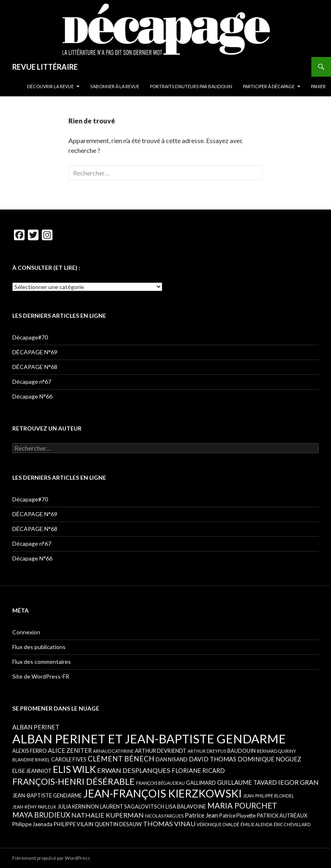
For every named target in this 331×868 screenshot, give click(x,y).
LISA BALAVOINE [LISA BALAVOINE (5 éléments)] (186, 806)
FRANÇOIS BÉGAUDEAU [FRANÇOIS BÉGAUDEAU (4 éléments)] (160, 783)
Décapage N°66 (32, 396)
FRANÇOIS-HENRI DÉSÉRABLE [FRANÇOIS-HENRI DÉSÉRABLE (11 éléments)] (74, 781)
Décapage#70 (30, 337)
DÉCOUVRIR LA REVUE (50, 86)
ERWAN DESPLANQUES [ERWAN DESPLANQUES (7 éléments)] (134, 770)
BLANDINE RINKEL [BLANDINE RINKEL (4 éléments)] (31, 760)
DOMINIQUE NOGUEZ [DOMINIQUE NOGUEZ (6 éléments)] (269, 759)
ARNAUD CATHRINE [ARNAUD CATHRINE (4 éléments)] (113, 751)
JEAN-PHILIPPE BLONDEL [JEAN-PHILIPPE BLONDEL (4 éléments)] (269, 796)
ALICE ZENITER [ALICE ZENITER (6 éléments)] (70, 750)
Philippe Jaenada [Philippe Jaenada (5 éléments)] (32, 824)
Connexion (26, 632)
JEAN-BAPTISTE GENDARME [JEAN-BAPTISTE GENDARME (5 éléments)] (47, 795)
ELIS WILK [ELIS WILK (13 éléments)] (74, 769)
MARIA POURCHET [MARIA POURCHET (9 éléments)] (242, 805)
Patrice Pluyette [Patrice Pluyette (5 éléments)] (237, 816)
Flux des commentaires (42, 662)
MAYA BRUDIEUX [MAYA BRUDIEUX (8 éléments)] (41, 815)
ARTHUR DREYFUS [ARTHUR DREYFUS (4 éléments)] (207, 751)
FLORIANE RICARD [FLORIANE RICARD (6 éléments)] (198, 770)
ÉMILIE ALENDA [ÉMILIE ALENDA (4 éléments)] (256, 824)
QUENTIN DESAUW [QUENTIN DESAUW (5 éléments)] (118, 824)
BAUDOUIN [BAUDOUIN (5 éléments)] (241, 751)
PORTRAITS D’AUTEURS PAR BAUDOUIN (191, 86)
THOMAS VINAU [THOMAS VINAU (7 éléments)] (169, 824)
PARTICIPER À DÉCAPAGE (269, 86)
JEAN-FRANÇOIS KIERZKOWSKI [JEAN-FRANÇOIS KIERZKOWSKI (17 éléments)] (162, 793)
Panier (318, 86)
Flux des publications (39, 647)
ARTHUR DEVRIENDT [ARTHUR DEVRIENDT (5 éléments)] (161, 751)
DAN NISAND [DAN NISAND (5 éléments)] (172, 759)
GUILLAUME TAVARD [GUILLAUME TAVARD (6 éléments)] (247, 782)
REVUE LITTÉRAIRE (45, 67)
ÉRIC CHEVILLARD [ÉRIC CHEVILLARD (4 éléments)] (292, 824)
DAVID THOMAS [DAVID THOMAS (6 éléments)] (213, 759)
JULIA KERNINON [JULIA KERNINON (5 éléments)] (78, 806)
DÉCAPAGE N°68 (35, 367)
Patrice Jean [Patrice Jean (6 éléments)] (201, 815)
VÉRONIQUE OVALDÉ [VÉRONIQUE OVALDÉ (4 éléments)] (218, 824)
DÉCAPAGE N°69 (35, 352)
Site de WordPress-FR (41, 676)
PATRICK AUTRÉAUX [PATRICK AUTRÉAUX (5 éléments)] (282, 816)
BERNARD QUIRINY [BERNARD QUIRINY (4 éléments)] (277, 751)
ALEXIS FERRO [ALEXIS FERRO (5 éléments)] (29, 751)
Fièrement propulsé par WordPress (51, 858)
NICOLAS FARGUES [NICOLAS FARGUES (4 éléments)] (164, 816)
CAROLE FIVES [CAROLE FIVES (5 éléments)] (69, 759)
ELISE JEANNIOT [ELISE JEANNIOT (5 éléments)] (32, 771)
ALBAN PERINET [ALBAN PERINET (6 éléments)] (36, 727)
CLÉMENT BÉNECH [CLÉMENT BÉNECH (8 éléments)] (121, 759)
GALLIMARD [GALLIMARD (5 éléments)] (201, 783)
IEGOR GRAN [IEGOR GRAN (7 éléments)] (298, 782)
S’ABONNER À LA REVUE (115, 86)
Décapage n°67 (32, 382)
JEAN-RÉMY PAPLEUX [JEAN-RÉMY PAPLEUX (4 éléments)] (34, 807)
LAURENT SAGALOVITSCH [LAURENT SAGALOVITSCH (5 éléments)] (132, 806)
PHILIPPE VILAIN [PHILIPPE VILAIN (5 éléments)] (74, 824)
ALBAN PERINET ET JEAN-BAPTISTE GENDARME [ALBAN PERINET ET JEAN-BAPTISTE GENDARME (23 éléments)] (149, 739)
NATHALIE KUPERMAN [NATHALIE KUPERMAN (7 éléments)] (108, 815)
